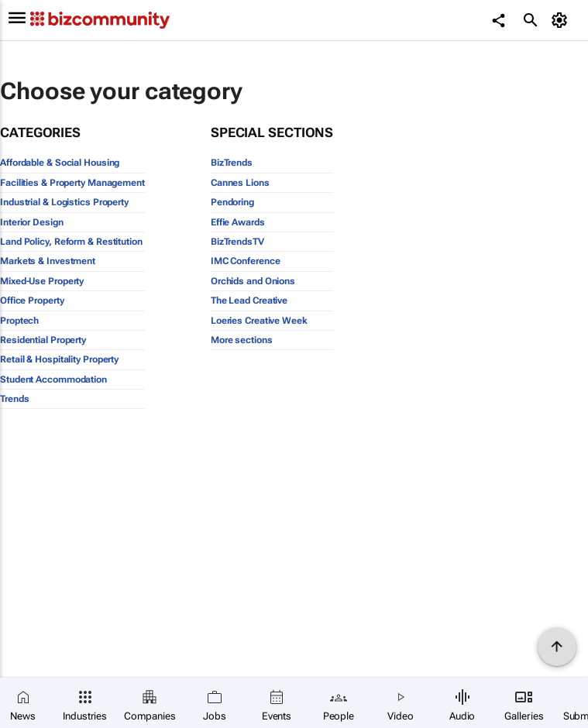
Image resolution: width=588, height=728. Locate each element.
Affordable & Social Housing (60, 163)
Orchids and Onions (253, 281)
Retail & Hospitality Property (59, 359)
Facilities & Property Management (72, 183)
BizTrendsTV (237, 242)
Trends (14, 399)
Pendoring (232, 202)
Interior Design (32, 222)
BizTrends (232, 163)
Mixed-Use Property (42, 281)
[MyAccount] (561, 20)
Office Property (32, 300)
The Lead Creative (249, 300)
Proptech (19, 321)
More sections (242, 340)
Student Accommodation (53, 379)
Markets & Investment (48, 261)
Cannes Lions (240, 183)
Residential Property (43, 340)
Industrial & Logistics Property (64, 202)
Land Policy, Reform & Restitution (71, 242)
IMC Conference (246, 261)
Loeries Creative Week (259, 321)
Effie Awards (238, 222)
